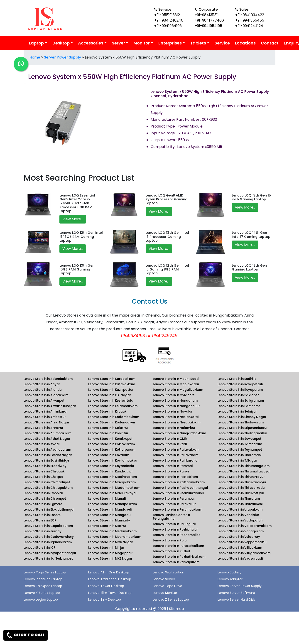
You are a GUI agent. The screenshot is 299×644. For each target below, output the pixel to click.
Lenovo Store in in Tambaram (240, 444)
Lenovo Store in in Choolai (43, 493)
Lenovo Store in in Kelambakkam (113, 406)
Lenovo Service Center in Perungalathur (171, 517)
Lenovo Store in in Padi (170, 444)
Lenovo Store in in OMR (170, 439)
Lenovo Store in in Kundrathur (110, 471)
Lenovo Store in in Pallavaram (176, 455)
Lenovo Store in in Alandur (43, 390)
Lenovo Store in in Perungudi (174, 524)
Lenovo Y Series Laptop (42, 593)
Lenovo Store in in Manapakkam (113, 504)
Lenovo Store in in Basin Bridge (46, 461)
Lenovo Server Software (236, 593)
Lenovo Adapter (230, 579)
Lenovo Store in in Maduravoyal (112, 493)
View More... (73, 219)
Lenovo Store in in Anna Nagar (46, 422)
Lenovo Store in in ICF (39, 548)
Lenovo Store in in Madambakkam (114, 488)
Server (118, 43)
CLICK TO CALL (26, 635)
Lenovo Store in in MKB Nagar (110, 559)
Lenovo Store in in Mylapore (174, 395)
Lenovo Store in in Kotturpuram (112, 450)
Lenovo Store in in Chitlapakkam (48, 488)
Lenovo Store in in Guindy (43, 531)
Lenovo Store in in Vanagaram (241, 531)
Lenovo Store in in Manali (107, 499)
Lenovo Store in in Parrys (171, 471)
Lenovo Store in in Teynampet (240, 450)
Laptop (36, 43)
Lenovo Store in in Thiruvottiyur (241, 493)
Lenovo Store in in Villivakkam (240, 548)
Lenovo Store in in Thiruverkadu (241, 488)
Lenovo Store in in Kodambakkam (114, 417)
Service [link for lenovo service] (222, 43)
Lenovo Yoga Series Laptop (45, 572)
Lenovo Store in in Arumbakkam (47, 433)
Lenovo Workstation (169, 572)
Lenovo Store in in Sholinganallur (242, 433)
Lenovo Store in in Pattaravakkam (179, 482)
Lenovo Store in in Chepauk (44, 471)
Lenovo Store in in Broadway (45, 466)
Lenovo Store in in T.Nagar (237, 461)
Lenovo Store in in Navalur (173, 412)
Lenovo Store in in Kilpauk (107, 412)
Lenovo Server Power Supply (240, 586)
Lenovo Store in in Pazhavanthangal (180, 488)
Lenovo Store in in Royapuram (240, 390)
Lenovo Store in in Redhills (237, 379)
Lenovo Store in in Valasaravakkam (245, 526)
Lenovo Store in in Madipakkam (112, 482)
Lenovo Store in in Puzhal (172, 551)
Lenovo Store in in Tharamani (239, 455)
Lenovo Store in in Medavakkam (112, 531)
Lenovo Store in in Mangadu (109, 515)
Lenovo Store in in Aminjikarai (45, 412)
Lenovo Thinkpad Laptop (43, 586)
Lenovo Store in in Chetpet (43, 477)
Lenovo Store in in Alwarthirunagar (50, 406)
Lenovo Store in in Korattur (108, 433)
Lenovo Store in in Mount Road (176, 379)
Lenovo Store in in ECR (40, 520)
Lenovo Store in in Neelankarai (176, 417)
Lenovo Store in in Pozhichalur (175, 530)
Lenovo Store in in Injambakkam (48, 542)
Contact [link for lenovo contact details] (270, 43)
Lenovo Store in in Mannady (109, 520)
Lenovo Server (164, 579)
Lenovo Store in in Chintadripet (47, 482)
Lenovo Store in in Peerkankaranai (178, 493)
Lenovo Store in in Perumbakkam (178, 510)
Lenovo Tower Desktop (106, 586)
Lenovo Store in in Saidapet (238, 395)
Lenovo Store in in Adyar (42, 384)
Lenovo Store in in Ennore (42, 515)
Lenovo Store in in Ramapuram (176, 562)
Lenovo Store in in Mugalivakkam (178, 390)
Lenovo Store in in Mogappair (110, 553)
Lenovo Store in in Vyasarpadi (240, 559)
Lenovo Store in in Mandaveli (110, 510)
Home (35, 57)
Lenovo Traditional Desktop (110, 579)
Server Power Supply (62, 57)
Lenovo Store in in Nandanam (175, 401)
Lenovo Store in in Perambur (174, 499)
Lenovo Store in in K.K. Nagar (110, 395)
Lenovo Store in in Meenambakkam (115, 537)
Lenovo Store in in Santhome (239, 406)
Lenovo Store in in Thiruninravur (241, 477)
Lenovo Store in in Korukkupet (110, 439)
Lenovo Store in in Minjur (106, 548)
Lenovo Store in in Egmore (43, 504)
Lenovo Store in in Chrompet (45, 499)
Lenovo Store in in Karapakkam (112, 379)
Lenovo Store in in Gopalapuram (48, 526)
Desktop (61, 43)
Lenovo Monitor (165, 593)
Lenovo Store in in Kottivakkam (112, 444)
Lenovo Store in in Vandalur (238, 515)
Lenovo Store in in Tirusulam (239, 499)
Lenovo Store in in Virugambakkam (244, 553)
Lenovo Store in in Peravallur (174, 504)
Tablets (198, 43)
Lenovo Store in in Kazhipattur (111, 390)
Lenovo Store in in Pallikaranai (176, 461)
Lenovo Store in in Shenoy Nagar (242, 417)
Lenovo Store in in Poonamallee (177, 535)
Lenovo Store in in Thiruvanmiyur (242, 482)
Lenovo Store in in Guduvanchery (49, 537)
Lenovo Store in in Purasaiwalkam (178, 546)
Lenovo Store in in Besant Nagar (48, 455)
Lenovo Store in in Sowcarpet (239, 439)
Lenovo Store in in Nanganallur (176, 406)
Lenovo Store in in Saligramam (241, 401)
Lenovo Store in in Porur (170, 540)
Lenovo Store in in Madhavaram (113, 477)
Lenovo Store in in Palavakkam (176, 450)
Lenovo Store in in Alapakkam (46, 395)
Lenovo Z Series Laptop (171, 600)
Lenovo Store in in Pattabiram (175, 477)
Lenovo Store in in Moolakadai (176, 384)
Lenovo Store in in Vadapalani (240, 520)
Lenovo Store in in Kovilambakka (113, 461)
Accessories (91, 43)
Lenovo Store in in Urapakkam (240, 510)
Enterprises (170, 43)
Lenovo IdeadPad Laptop (43, 579)
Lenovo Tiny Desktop (105, 600)
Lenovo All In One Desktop (109, 572)
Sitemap (176, 609)
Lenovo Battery (229, 572)
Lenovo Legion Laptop (41, 600)
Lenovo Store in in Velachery (239, 537)
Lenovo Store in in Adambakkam (48, 379)
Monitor (142, 43)
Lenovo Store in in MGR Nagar (111, 542)
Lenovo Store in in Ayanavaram (47, 450)
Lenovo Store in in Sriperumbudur (243, 428)
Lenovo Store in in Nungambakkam (179, 433)
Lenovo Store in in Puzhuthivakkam (179, 557)
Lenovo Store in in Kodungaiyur (112, 422)
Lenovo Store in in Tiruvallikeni (240, 504)
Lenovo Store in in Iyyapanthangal (50, 553)
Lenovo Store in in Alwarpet (44, 401)
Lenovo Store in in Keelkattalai (111, 401)
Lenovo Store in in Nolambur (174, 428)
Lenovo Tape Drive (168, 586)
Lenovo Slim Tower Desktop (110, 593)
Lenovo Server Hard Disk (236, 600)
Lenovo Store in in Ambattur (45, 417)
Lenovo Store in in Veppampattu (242, 542)
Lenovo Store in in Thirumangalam (244, 466)
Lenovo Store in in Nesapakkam (177, 422)
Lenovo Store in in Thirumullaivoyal (244, 471)
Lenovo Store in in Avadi (42, 444)
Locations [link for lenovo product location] (245, 43)
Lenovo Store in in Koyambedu (111, 466)
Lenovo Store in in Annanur (43, 428)
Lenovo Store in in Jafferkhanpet (48, 559)
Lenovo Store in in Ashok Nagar (47, 439)
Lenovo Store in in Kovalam (109, 455)
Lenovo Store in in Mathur (107, 526)
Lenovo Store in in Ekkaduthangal (49, 510)
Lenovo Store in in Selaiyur (237, 412)
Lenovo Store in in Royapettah (240, 384)
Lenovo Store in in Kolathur (108, 428)
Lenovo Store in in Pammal (173, 466)
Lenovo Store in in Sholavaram (241, 422)
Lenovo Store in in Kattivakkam (112, 384)
